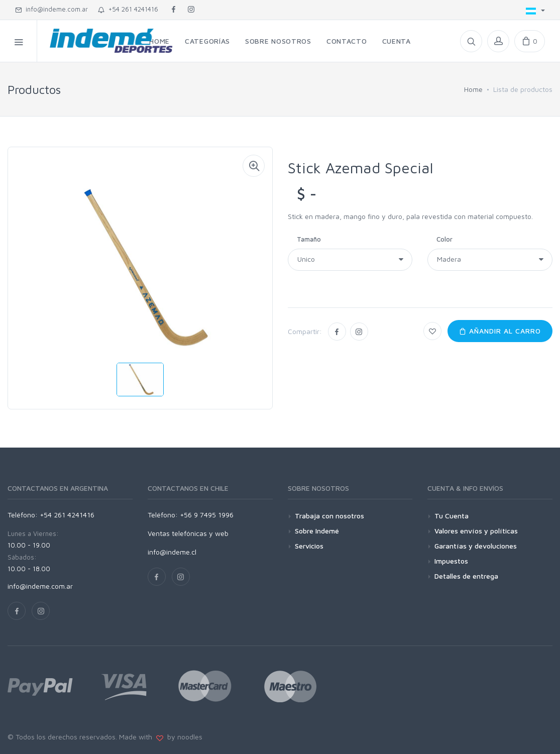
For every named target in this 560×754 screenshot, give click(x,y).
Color (444, 239)
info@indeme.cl (172, 552)
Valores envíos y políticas (476, 531)
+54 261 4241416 (128, 9)
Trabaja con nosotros (329, 516)
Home (473, 89)
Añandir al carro (500, 331)
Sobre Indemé (317, 531)
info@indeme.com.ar (51, 9)
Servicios (309, 546)
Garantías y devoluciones (476, 546)
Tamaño (309, 239)
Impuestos (451, 561)
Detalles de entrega (466, 576)
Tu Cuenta (452, 516)
